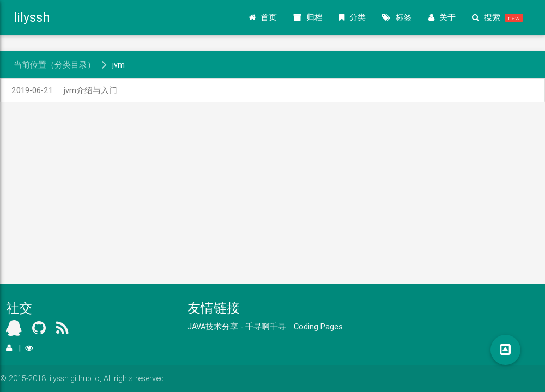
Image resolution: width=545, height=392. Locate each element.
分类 (352, 17)
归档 (308, 17)
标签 (397, 17)
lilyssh (32, 17)
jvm (119, 65)
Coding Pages (318, 326)
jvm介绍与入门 (64, 90)
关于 (442, 17)
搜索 (498, 17)
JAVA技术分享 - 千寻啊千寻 (237, 326)
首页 (263, 17)
